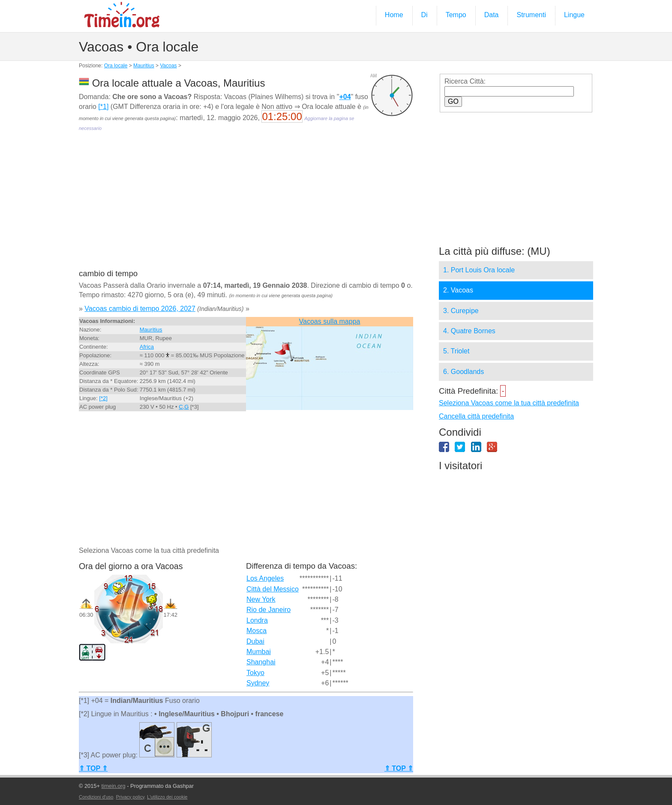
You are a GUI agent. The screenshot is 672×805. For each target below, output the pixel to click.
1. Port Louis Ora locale (479, 270)
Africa (147, 347)
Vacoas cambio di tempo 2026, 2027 (140, 309)
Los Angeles (265, 578)
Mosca (256, 631)
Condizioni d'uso (96, 797)
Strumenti (531, 15)
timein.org (113, 786)
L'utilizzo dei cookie (167, 797)
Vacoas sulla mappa (330, 321)
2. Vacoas (458, 290)
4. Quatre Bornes (469, 331)
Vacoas (168, 66)
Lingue (574, 15)
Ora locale (116, 66)
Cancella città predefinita (476, 416)
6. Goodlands (463, 372)
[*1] (103, 107)
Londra (257, 620)
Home (394, 15)
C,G (184, 407)
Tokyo (255, 673)
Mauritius (144, 66)
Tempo (456, 15)
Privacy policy (130, 797)
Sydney (258, 683)
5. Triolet (456, 351)
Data (492, 15)
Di (424, 15)
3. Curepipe (461, 311)
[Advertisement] (246, 206)
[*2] (103, 398)
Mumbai (259, 652)
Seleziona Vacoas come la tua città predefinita (509, 403)
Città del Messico (273, 589)
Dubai (255, 641)
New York (261, 599)
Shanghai (261, 662)
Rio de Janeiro (268, 610)
